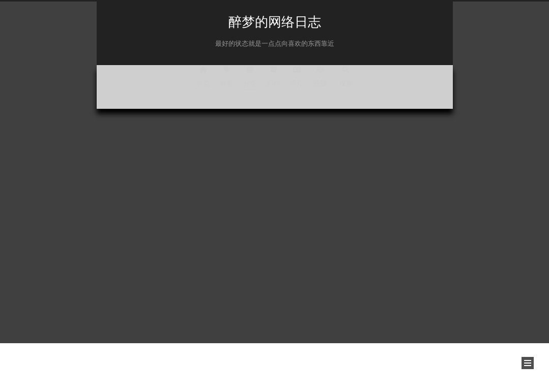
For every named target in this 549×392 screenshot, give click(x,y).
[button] (528, 363)
